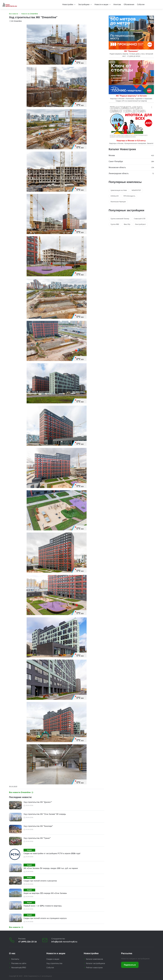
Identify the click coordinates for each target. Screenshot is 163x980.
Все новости (14, 14)
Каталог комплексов (94, 959)
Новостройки (68, 4)
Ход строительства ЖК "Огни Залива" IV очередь (45, 814)
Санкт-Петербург (116, 161)
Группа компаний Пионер (120, 219)
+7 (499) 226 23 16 (27, 942)
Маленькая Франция (118, 202)
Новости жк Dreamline (30, 14)
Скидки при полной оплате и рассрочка (40, 881)
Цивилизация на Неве (119, 190)
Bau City (127, 224)
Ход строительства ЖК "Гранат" (37, 838)
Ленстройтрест (140, 224)
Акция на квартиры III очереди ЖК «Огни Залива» (45, 893)
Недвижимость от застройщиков (40, 976)
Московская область (117, 167)
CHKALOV (115, 196)
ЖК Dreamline (16, 21)
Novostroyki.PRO (19, 968)
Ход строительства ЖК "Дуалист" (38, 802)
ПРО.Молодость (129, 196)
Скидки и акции (53, 959)
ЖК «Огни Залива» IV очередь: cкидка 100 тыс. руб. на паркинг (51, 868)
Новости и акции (101, 4)
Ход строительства (54, 963)
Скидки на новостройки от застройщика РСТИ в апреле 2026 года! (52, 853)
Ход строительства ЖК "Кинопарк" (38, 826)
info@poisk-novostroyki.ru (64, 942)
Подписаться (130, 965)
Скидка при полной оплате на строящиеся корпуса (45, 918)
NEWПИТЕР (136, 190)
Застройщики (84, 4)
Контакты (15, 959)
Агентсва (117, 4)
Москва (112, 155)
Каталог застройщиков (95, 963)
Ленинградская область (119, 173)
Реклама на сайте (19, 963)
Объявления (129, 4)
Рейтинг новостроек (94, 968)
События (141, 4)
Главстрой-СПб (140, 219)
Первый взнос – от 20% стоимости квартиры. (43, 906)
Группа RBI (115, 224)
